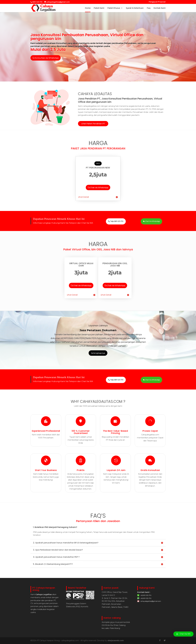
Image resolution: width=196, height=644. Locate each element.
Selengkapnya (98, 353)
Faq (149, 8)
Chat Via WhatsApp (152, 221)
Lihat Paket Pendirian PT (93, 124)
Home (88, 8)
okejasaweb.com (116, 640)
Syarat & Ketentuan (135, 8)
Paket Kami (99, 8)
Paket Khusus (114, 8)
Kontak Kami (160, 8)
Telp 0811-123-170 (117, 221)
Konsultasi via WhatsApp (47, 58)
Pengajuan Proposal (157, 2)
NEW (98, 163)
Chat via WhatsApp (99, 187)
